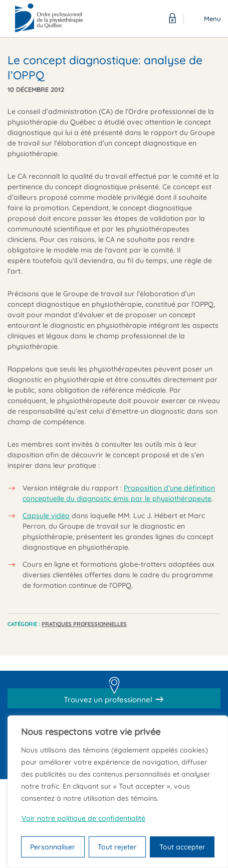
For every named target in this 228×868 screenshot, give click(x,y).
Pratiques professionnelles (84, 624)
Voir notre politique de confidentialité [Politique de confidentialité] (83, 818)
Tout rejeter (117, 847)
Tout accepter (182, 847)
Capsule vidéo (46, 516)
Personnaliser (53, 847)
